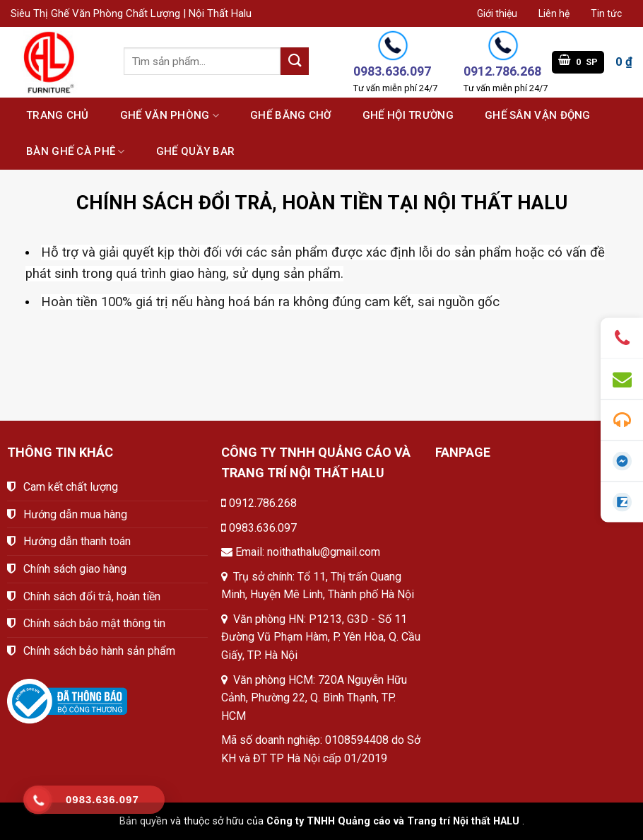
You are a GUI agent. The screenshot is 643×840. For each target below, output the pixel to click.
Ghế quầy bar (196, 151)
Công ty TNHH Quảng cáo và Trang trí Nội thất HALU (393, 821)
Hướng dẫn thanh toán (77, 541)
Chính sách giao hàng (75, 569)
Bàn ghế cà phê (76, 152)
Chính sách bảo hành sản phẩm (99, 651)
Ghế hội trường (408, 115)
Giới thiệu (497, 13)
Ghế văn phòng (170, 116)
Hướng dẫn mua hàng (75, 514)
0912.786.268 (263, 503)
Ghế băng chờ (291, 115)
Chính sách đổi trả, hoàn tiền (92, 596)
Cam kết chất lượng (71, 487)
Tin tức (606, 13)
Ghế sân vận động (538, 115)
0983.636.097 (263, 528)
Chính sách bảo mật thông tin (94, 623)
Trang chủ (58, 115)
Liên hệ (554, 13)
